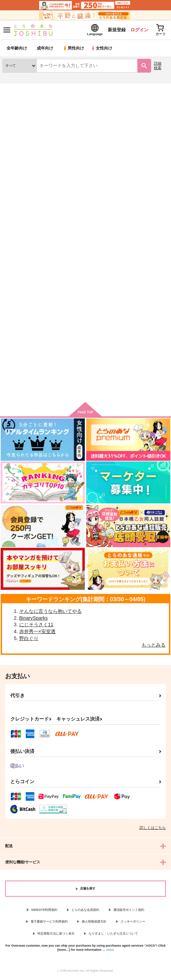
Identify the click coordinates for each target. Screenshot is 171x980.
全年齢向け (17, 50)
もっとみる (153, 646)
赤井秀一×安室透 (37, 633)
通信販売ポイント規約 (129, 911)
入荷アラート (20, 100)
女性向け (103, 50)
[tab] (44, 162)
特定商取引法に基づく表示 (56, 935)
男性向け (74, 50)
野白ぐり (29, 640)
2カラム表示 (151, 178)
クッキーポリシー (133, 923)
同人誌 (41, 89)
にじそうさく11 (36, 626)
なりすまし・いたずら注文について (113, 935)
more (110, 951)
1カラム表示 (162, 178)
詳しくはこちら (153, 829)
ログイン (137, 30)
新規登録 (114, 30)
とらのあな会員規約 (85, 911)
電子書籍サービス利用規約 (49, 923)
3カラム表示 (139, 178)
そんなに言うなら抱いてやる (50, 612)
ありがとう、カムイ (23, 285)
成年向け (45, 50)
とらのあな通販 (16, 89)
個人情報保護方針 (94, 923)
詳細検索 (158, 67)
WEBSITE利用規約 (44, 911)
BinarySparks (33, 619)
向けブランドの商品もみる (85, 388)
